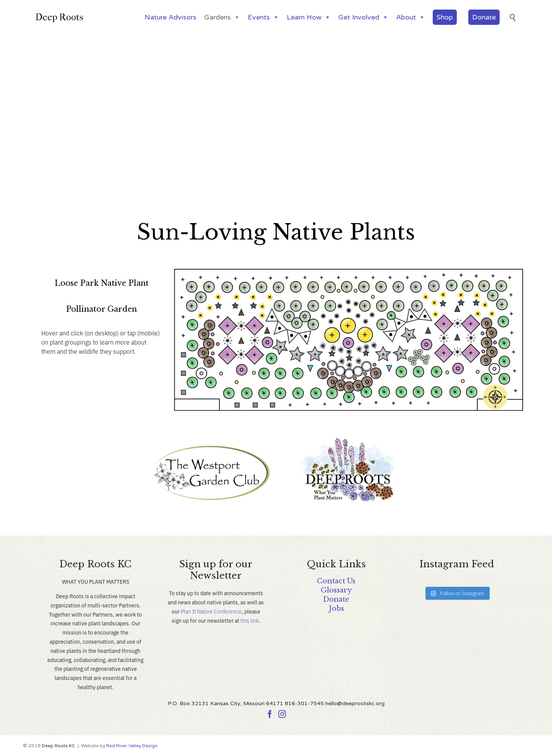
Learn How (309, 17)
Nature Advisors (170, 17)
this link (250, 620)
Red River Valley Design (132, 746)
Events (263, 17)
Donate (484, 17)
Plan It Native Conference (211, 611)
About (411, 17)
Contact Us (336, 581)
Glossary (336, 590)
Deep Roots (59, 17)
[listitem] (218, 317)
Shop (445, 17)
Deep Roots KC (58, 746)
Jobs (336, 609)
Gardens (222, 17)
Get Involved (363, 17)
